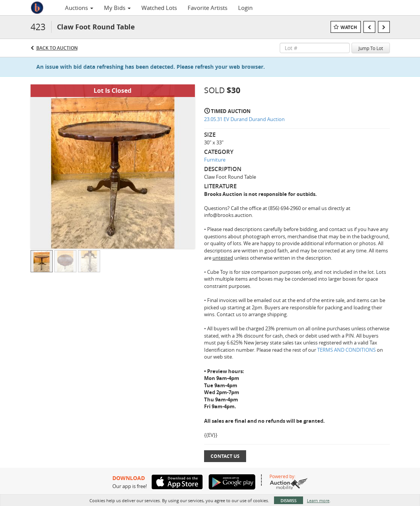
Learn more (318, 500)
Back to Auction (57, 48)
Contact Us (225, 456)
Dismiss (289, 500)
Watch (349, 27)
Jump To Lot (371, 48)
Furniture (215, 160)
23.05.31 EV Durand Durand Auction (244, 119)
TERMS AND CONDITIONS (347, 350)
